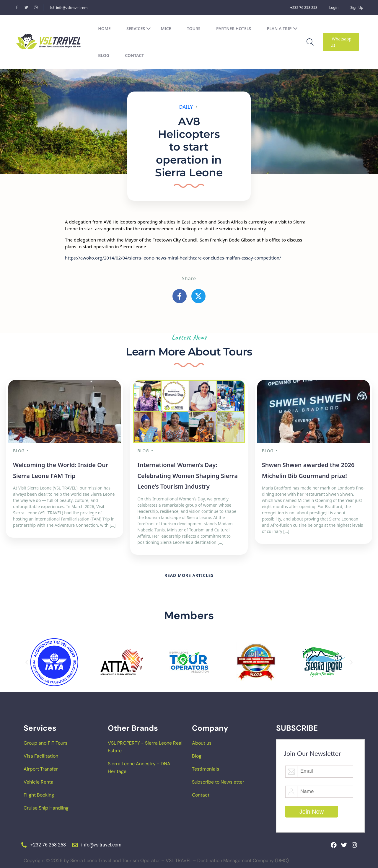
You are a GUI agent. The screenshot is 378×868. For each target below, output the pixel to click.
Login (334, 8)
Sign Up (357, 8)
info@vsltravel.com (69, 8)
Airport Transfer (41, 767)
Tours (194, 28)
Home (104, 28)
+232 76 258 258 (304, 8)
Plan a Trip (282, 28)
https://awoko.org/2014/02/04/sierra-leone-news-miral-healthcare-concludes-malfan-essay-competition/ (173, 258)
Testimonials (206, 767)
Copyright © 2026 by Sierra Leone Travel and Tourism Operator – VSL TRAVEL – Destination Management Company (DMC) (156, 859)
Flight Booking (39, 793)
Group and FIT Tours (45, 741)
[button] (27, 660)
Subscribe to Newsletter (218, 780)
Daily (186, 107)
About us (202, 741)
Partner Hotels (234, 28)
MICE (166, 28)
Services (139, 28)
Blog (104, 55)
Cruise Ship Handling (46, 806)
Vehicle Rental (39, 780)
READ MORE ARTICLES (189, 573)
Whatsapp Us (341, 42)
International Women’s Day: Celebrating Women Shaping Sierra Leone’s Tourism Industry (188, 474)
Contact (134, 55)
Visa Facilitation (41, 754)
